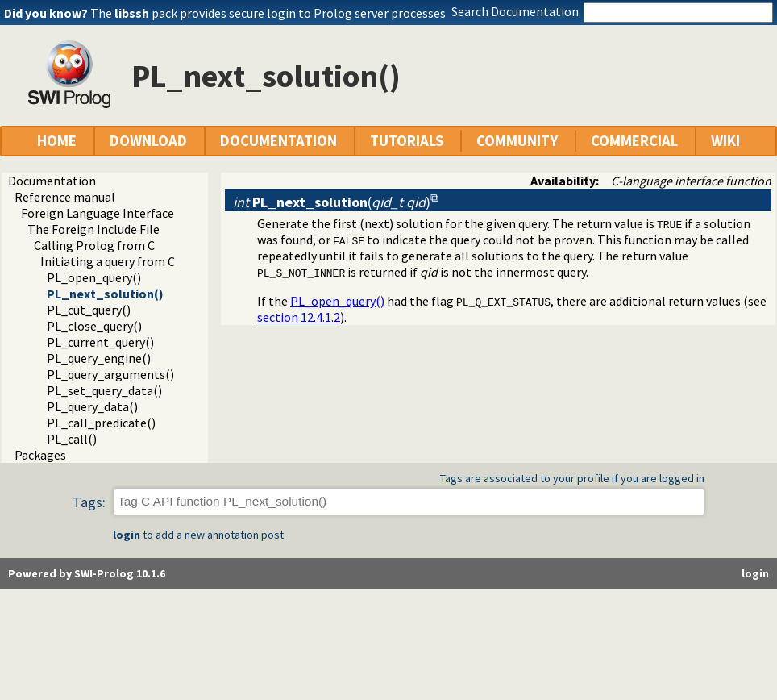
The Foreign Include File (93, 229)
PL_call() (72, 439)
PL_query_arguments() (110, 374)
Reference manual (65, 197)
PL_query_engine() (99, 358)
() (332, 202)
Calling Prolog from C (94, 245)
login (127, 535)
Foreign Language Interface (98, 213)
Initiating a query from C (108, 261)
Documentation (52, 181)
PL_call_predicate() (101, 423)
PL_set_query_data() (104, 390)
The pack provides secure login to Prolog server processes (268, 13)
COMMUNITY (517, 141)
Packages (40, 455)
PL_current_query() (100, 342)
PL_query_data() (92, 406)
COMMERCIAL (634, 141)
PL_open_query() (94, 277)
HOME (57, 141)
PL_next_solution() (105, 294)
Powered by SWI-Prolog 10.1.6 (87, 573)
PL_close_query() (94, 326)
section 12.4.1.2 (299, 317)
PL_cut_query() (89, 310)
